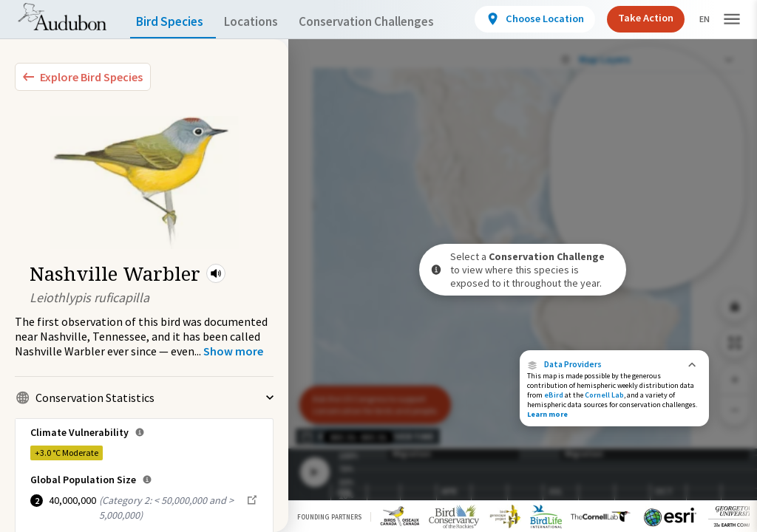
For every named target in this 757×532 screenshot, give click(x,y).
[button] (216, 273)
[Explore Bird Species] (83, 77)
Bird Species (173, 22)
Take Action (641, 18)
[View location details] (533, 19)
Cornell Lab (604, 395)
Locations (264, 22)
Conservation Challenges (390, 22)
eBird (554, 395)
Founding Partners (329, 517)
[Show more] (233, 351)
